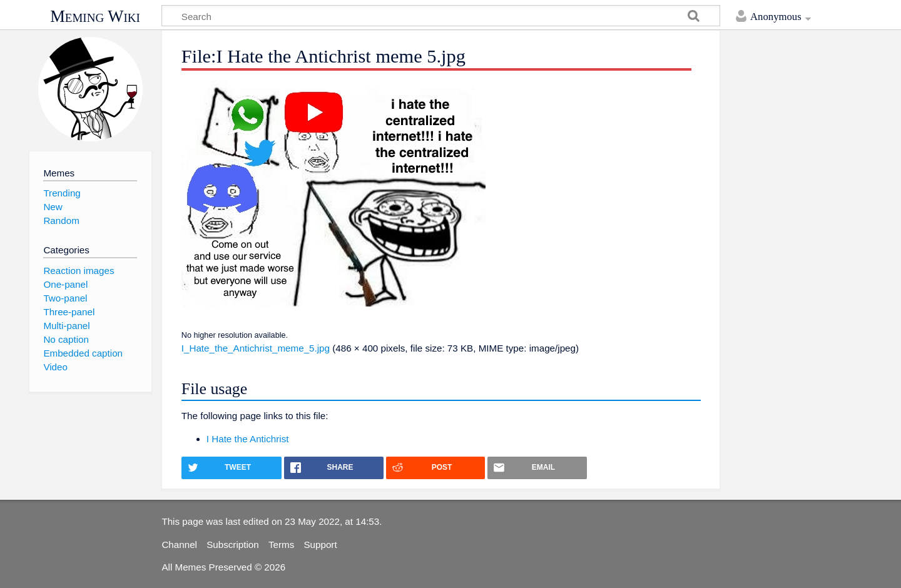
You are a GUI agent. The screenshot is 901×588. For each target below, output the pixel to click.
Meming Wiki (95, 16)
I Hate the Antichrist (248, 439)
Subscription (233, 545)
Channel (179, 545)
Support (320, 545)
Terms (281, 545)
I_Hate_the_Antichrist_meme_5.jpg (256, 348)
